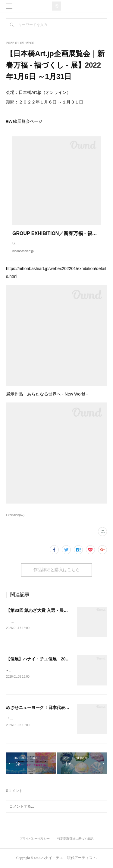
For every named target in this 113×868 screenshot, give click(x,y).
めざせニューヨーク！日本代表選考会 (42, 708)
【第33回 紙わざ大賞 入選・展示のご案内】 (47, 610)
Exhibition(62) (15, 515)
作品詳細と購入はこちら (57, 570)
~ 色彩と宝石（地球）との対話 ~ (33, 671)
